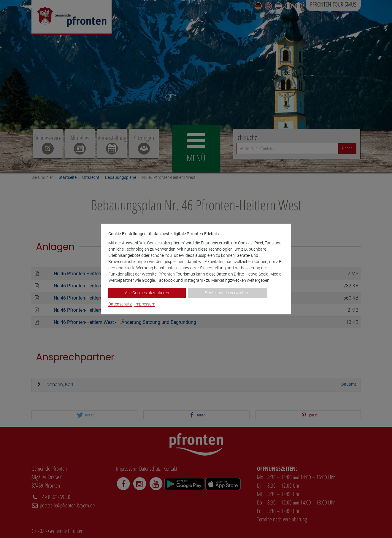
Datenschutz (120, 304)
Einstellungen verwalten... (228, 293)
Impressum (145, 304)
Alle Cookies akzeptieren (147, 293)
